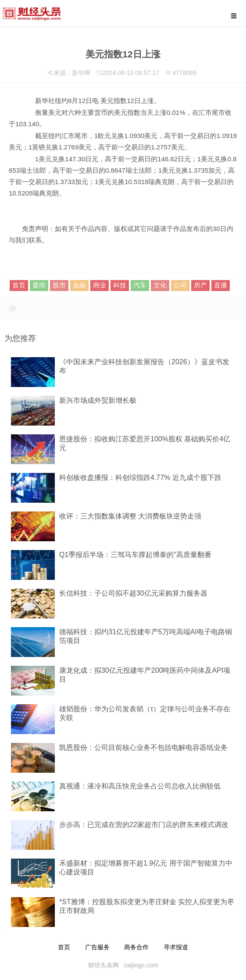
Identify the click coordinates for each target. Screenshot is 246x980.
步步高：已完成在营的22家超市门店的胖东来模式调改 (144, 825)
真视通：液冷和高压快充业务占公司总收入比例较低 (140, 786)
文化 (160, 285)
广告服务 (97, 947)
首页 (19, 285)
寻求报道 (176, 947)
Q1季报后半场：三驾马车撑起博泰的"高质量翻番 (135, 555)
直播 (221, 285)
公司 (180, 285)
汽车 (140, 285)
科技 (120, 285)
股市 (59, 285)
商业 (100, 285)
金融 (79, 285)
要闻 (39, 285)
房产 (200, 285)
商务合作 (136, 947)
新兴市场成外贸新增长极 (98, 400)
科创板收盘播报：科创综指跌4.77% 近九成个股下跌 (140, 478)
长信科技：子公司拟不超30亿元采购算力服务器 (133, 593)
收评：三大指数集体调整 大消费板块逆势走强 (130, 516)
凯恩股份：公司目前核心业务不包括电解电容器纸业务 (143, 747)
